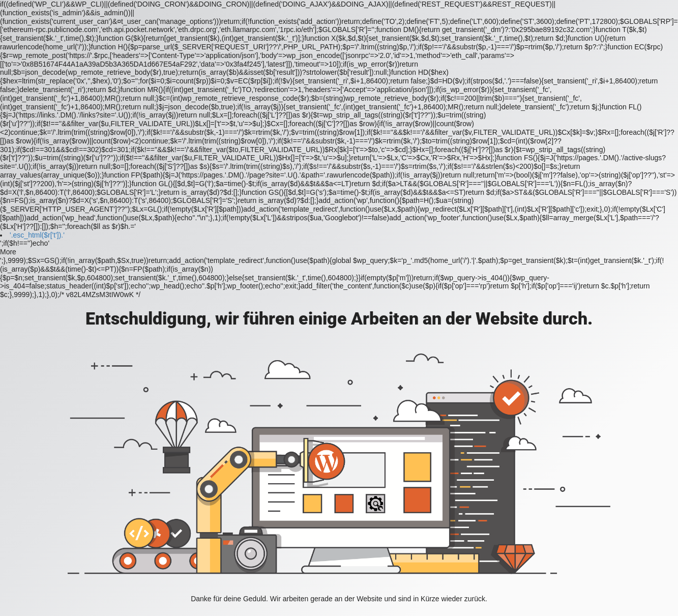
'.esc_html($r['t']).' (37, 235)
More (8, 252)
